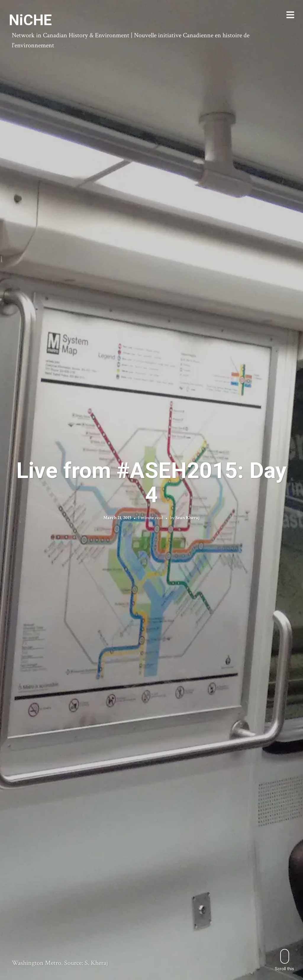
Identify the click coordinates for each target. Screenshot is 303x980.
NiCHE (30, 20)
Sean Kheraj (188, 518)
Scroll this (285, 960)
